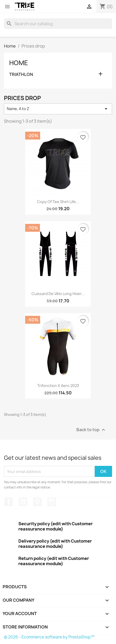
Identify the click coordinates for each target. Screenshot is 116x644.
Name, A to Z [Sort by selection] (58, 109)
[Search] (58, 24)
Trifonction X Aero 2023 (58, 386)
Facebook (9, 502)
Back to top (91, 430)
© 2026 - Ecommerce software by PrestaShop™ (49, 637)
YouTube (23, 502)
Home (19, 63)
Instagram (52, 502)
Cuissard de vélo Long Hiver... (58, 294)
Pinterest (38, 502)
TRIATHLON (21, 74)
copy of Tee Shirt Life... (58, 202)
